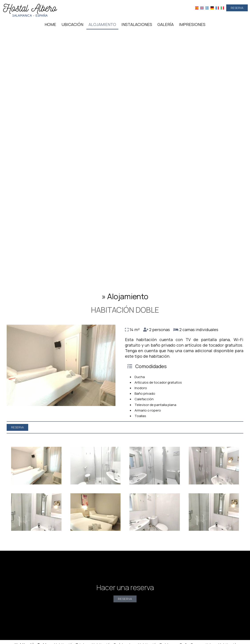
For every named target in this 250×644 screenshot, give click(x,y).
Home (50, 24)
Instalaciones (137, 24)
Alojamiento (102, 24)
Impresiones (192, 24)
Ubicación (72, 24)
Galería (166, 24)
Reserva (237, 8)
